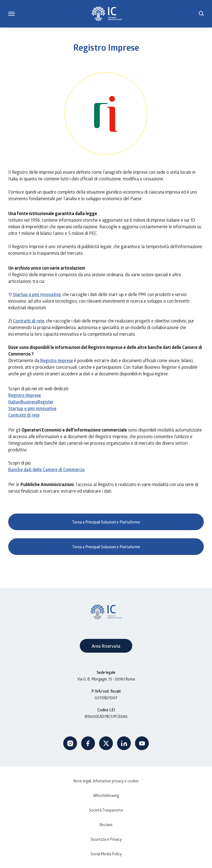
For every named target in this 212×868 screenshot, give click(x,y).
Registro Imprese (56, 360)
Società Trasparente (106, 810)
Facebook (88, 743)
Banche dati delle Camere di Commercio (47, 469)
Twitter (106, 743)
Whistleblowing (106, 795)
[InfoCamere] (107, 14)
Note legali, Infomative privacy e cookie (106, 781)
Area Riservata (106, 646)
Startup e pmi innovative (37, 294)
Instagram (70, 743)
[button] (201, 14)
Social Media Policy (106, 854)
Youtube (142, 743)
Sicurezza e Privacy (106, 839)
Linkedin (124, 743)
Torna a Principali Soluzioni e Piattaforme (106, 522)
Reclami (106, 825)
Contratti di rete (29, 321)
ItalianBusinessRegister (31, 402)
